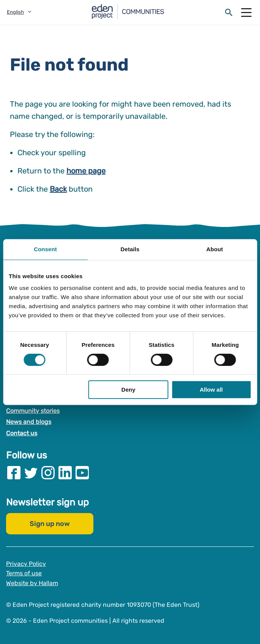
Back (58, 189)
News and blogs (29, 422)
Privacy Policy (26, 564)
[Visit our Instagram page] (48, 473)
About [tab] (215, 249)
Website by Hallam (32, 583)
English (15, 12)
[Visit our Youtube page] (82, 473)
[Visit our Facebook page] (14, 473)
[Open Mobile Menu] (246, 13)
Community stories (33, 411)
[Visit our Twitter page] (31, 473)
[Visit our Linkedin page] (65, 473)
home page (86, 171)
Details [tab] (130, 249)
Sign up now (50, 524)
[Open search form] (229, 13)
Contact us (22, 433)
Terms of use (24, 573)
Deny (128, 390)
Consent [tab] (45, 249)
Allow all (211, 390)
